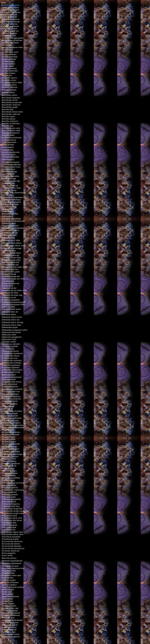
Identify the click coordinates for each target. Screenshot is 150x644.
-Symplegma (7, 632)
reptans (10, 625)
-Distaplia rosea (8, 349)
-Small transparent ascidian (12, 587)
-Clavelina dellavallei (10, 157)
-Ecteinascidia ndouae (10, 356)
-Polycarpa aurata (9, 485)
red (6, 45)
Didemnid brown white (11, 258)
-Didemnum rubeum (9, 233)
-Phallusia (6, 469)
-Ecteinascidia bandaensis (12, 353)
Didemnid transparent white (13, 305)
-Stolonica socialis (9, 606)
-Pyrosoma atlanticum (10, 551)
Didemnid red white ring (12, 295)
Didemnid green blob (10, 262)
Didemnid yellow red (10, 320)
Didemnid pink (8, 281)
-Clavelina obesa (8, 169)
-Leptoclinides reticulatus (12, 411)
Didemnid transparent (10, 300)
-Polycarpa (6, 504)
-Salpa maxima (7, 578)
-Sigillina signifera (9, 585)
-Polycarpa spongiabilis (11, 499)
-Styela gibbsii (7, 594)
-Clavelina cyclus (8, 155)
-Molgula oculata (8, 439)
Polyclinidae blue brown (12, 520)
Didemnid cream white (11, 260)
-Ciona (4, 147)
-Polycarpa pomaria (10, 495)
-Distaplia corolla (8, 342)
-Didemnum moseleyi (10, 226)
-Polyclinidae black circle (12, 518)
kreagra (8, 61)
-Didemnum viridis (9, 235)
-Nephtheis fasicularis (10, 449)
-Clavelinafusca (8, 160)
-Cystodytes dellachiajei (11, 200)
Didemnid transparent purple (13, 302)
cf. (10, 204)
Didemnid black (8, 238)
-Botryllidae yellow (9, 95)
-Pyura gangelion (8, 553)
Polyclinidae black (9, 516)
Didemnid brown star (10, 255)
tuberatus (16, 124)
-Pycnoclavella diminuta (11, 546)
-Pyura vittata (7, 555)
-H (2, 404)
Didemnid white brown (11, 309)
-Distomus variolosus (10, 351)
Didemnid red (7, 286)
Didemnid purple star (10, 283)
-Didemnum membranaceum (13, 221)
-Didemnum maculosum (11, 219)
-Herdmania (6, 406)
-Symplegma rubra (9, 627)
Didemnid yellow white (11, 325)
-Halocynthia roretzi (10, 401)
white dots (10, 506)
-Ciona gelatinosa (9, 140)
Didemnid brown (8, 251)
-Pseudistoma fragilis (10, 539)
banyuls (11, 147)
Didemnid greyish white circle (14, 267)
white (7, 50)
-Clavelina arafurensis (10, 152)
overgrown (15, 504)
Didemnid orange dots (11, 276)
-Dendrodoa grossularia (11, 202)
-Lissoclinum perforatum (11, 418)
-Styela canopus (8, 589)
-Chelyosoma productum (11, 138)
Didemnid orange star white (13, 279)
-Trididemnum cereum (10, 634)
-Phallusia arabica (9, 471)
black (12, 469)
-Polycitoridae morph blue (12, 509)
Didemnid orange (9, 274)
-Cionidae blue (7, 150)
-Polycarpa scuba (8, 497)
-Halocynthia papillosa (11, 396)
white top (10, 186)
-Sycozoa (5, 608)
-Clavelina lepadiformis (11, 165)
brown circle (11, 128)
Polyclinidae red (8, 530)
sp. (13, 216)
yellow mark (11, 188)
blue (7, 109)
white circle (10, 52)
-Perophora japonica (10, 456)
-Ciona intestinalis (9, 142)
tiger (14, 632)
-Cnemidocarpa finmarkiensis (13, 193)
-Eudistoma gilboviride (11, 372)
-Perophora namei (9, 461)
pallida (15, 404)
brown (9, 502)
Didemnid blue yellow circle (13, 246)
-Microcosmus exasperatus (12, 425)
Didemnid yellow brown (12, 317)
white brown (11, 382)
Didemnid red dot (9, 288)
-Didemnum (6, 216)
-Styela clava (7, 592)
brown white (12, 112)
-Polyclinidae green (9, 525)
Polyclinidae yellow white (12, 534)
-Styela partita (7, 599)
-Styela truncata (8, 604)
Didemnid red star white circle (14, 290)
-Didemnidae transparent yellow (14, 330)
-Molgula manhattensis (11, 432)
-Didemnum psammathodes (12, 228)
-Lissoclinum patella (10, 416)
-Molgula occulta (8, 437)
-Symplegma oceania (10, 623)
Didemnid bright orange (11, 248)
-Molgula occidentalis (10, 435)
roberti (16, 230)
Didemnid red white (10, 293)
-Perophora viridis (9, 466)
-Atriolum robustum (9, 87)
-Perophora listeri (9, 459)
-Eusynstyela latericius (11, 391)
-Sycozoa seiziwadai (9, 611)
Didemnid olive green (10, 272)
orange (9, 179)
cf (11, 124)
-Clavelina (6, 176)
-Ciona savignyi (8, 145)
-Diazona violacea (9, 207)
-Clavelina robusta (9, 190)
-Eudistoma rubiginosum (11, 377)
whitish (9, 384)
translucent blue (13, 568)
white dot (11, 114)
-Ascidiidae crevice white (12, 83)
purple (9, 107)
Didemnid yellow (9, 314)
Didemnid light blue (10, 269)
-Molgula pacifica (9, 442)
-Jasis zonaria (7, 409)
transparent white (12, 47)
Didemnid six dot (9, 297)
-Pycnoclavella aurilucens (12, 541)
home (3, 3)
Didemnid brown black (11, 253)
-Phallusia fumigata (9, 473)
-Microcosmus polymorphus (13, 428)
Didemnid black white (11, 240)
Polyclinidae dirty (9, 523)
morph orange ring (13, 454)
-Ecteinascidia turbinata (11, 363)
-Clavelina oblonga (9, 172)
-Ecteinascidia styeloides (11, 360)
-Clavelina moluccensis (11, 167)
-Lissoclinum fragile (9, 413)
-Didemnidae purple (9, 327)
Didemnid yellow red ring (12, 322)
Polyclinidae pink (9, 527)
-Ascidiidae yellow (9, 85)
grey (8, 618)
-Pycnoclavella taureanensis (13, 548)
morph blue (15, 452)
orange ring (15, 181)
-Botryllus (6, 124)
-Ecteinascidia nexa (9, 358)
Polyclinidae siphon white (12, 532)
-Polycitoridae (7, 511)
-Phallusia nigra (8, 480)
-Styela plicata (7, 601)
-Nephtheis (6, 452)
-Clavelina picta (8, 174)
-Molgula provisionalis (11, 444)
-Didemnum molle (9, 223)
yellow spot (11, 575)
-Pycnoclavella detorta (11, 544)
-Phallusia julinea (9, 476)
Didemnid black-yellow (12, 243)
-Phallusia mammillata (11, 478)
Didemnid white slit (10, 312)
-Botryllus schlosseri (10, 121)
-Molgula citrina (8, 430)
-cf (10, 346)
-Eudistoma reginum (10, 387)
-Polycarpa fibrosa (9, 492)
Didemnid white (8, 307)
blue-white (15, 176)
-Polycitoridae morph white (12, 513)
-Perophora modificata (11, 464)
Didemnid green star (10, 265)
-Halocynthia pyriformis (11, 399)
